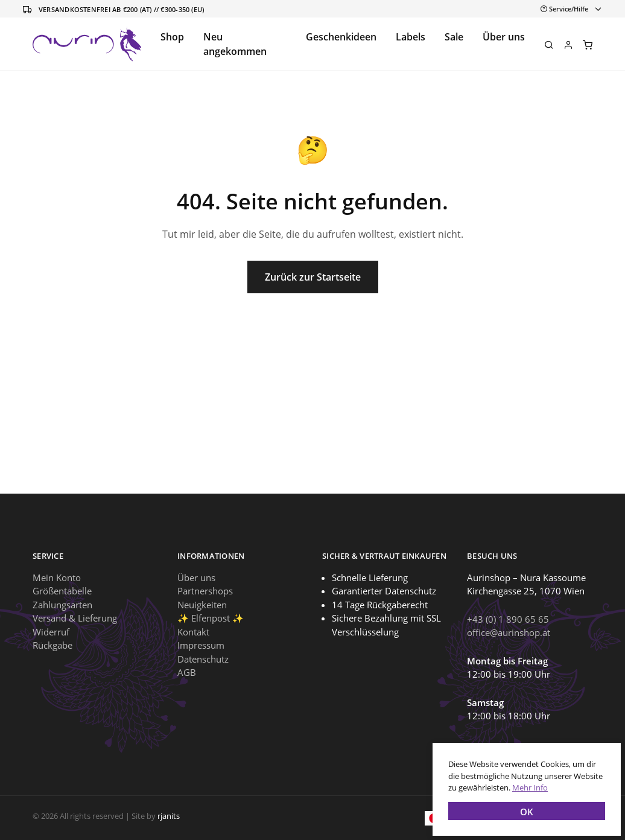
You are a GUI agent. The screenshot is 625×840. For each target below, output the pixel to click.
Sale (454, 37)
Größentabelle (62, 591)
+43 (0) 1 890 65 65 (508, 619)
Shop (172, 37)
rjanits (169, 816)
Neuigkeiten (202, 605)
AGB (187, 672)
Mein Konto (57, 577)
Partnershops (205, 591)
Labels (411, 37)
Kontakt (193, 632)
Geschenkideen (341, 37)
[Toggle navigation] (569, 9)
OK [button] (523, 808)
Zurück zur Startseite (313, 277)
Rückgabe (52, 645)
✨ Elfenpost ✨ (211, 618)
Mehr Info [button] (526, 784)
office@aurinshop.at (509, 632)
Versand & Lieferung (75, 618)
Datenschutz (203, 659)
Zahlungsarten (62, 605)
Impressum (201, 645)
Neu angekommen (235, 44)
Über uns (504, 37)
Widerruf (51, 632)
